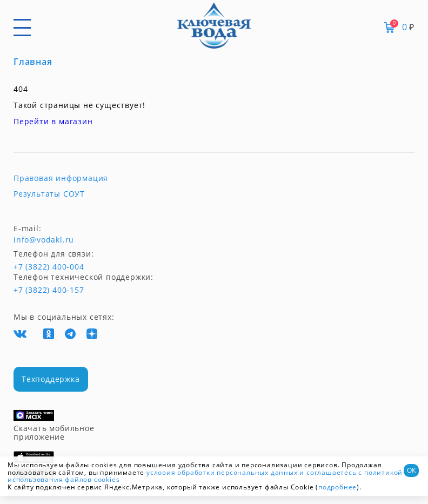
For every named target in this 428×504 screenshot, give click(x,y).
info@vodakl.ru (44, 240)
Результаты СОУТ (49, 194)
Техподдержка (51, 379)
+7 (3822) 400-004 (34, 267)
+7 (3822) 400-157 (49, 290)
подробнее (337, 487)
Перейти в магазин (53, 121)
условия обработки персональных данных (222, 472)
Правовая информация (61, 178)
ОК (411, 470)
